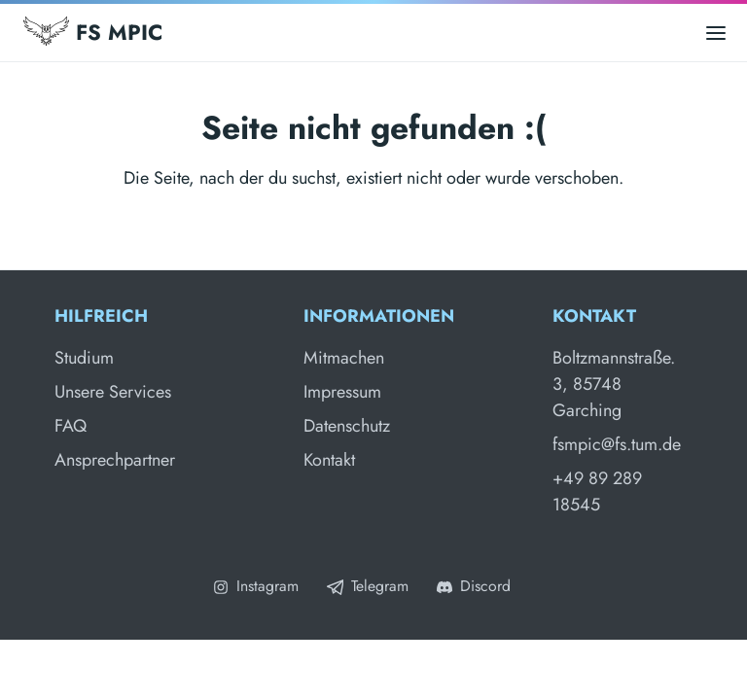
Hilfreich (101, 316)
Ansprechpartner (115, 460)
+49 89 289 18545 (597, 491)
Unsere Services (113, 392)
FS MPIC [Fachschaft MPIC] (93, 32)
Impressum (342, 392)
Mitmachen (344, 358)
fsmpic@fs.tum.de (617, 444)
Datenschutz (347, 426)
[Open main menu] (716, 33)
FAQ (71, 426)
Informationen (379, 316)
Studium (84, 358)
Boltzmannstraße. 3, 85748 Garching (614, 384)
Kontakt (329, 460)
